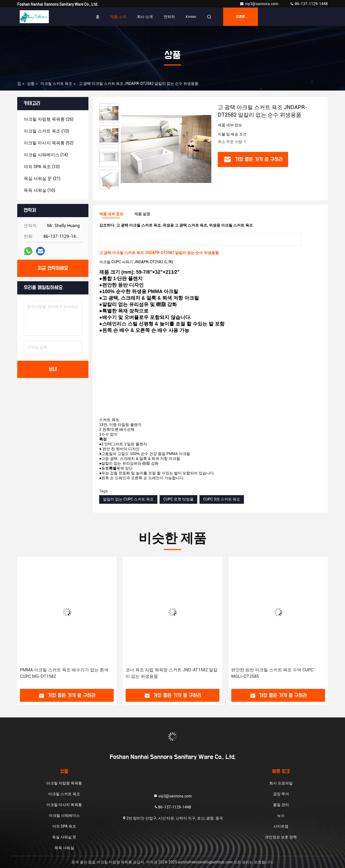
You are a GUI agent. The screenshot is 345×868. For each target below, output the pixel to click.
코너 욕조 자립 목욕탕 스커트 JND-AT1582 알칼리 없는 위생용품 (172, 673)
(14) (46, 155)
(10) (46, 131)
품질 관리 (281, 805)
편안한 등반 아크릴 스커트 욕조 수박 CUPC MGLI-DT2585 (272, 673)
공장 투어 (281, 794)
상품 (31, 84)
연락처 (169, 17)
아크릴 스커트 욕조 (56, 84)
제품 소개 (118, 17)
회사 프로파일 (281, 783)
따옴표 (241, 17)
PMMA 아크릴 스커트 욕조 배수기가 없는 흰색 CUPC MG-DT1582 (64, 673)
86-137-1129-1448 (309, 4)
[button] (109, 187)
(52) (49, 143)
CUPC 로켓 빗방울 (178, 499)
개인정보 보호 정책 (281, 837)
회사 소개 (145, 17)
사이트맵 (281, 826)
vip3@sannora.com (259, 4)
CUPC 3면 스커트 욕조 (222, 499)
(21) (42, 178)
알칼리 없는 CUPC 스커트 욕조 (128, 499)
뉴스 (281, 815)
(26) (49, 119)
